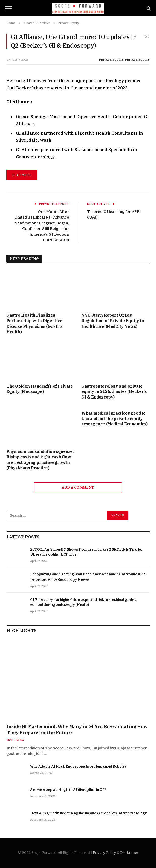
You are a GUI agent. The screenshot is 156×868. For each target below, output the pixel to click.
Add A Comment (78, 487)
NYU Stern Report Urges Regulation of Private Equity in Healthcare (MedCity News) (113, 321)
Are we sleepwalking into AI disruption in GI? (68, 790)
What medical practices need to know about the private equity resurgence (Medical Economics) (114, 419)
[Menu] (8, 8)
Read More (22, 175)
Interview (16, 740)
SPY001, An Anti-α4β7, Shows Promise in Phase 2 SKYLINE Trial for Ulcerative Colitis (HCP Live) (86, 552)
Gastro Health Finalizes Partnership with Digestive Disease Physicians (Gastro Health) (34, 323)
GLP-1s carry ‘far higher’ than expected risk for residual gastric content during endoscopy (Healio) (83, 602)
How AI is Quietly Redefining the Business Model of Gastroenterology (88, 813)
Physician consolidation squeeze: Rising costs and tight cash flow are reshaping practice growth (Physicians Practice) (40, 460)
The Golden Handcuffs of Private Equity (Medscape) (40, 389)
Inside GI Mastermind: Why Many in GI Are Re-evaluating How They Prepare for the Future (77, 729)
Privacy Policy (105, 853)
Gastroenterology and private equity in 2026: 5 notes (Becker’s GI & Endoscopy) (114, 392)
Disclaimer (129, 853)
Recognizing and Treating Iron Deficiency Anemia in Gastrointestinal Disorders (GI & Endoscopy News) (88, 577)
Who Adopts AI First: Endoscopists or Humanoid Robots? (78, 766)
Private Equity (111, 60)
